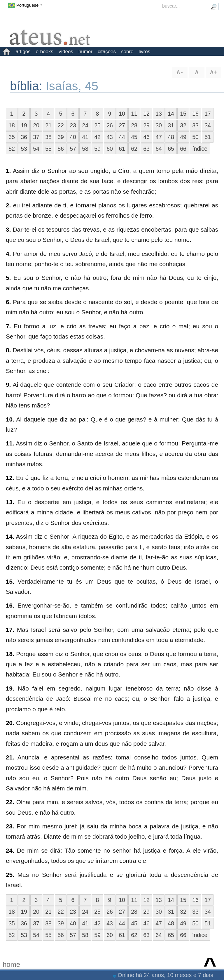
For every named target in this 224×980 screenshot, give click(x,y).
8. (8, 350)
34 (208, 125)
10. (10, 419)
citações (107, 52)
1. (8, 171)
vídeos (66, 52)
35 (12, 137)
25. (10, 875)
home (11, 964)
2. (8, 205)
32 (183, 125)
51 (208, 137)
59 (97, 149)
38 (48, 137)
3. (8, 229)
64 (159, 149)
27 (122, 125)
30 (159, 125)
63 (146, 149)
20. (10, 723)
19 (24, 125)
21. (10, 757)
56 (61, 149)
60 (110, 149)
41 (85, 137)
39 (61, 137)
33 (195, 125)
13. (10, 502)
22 (61, 125)
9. (8, 385)
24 (85, 125)
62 (134, 149)
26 (110, 125)
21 (48, 125)
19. (10, 688)
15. (10, 581)
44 (122, 137)
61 (122, 149)
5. (8, 278)
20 (36, 125)
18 (12, 125)
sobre (127, 52)
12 (146, 114)
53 (24, 149)
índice (200, 149)
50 (195, 137)
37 (36, 137)
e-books (45, 52)
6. (8, 302)
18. (10, 654)
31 (171, 125)
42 (97, 137)
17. (10, 630)
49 (183, 137)
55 (48, 149)
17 (208, 114)
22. (10, 802)
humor (85, 52)
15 (183, 114)
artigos (23, 52)
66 (183, 149)
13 (159, 114)
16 (195, 114)
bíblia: (28, 86)
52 (12, 149)
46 (146, 137)
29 (146, 125)
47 (159, 137)
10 (122, 114)
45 (134, 137)
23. (10, 826)
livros (145, 52)
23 (73, 125)
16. (10, 605)
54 (36, 149)
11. (10, 443)
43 (110, 137)
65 (171, 149)
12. (10, 478)
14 (171, 114)
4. (8, 254)
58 (85, 149)
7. (8, 326)
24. (10, 850)
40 (73, 137)
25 (97, 125)
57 (73, 149)
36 (24, 137)
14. (10, 536)
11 (134, 114)
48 (171, 137)
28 (134, 125)
